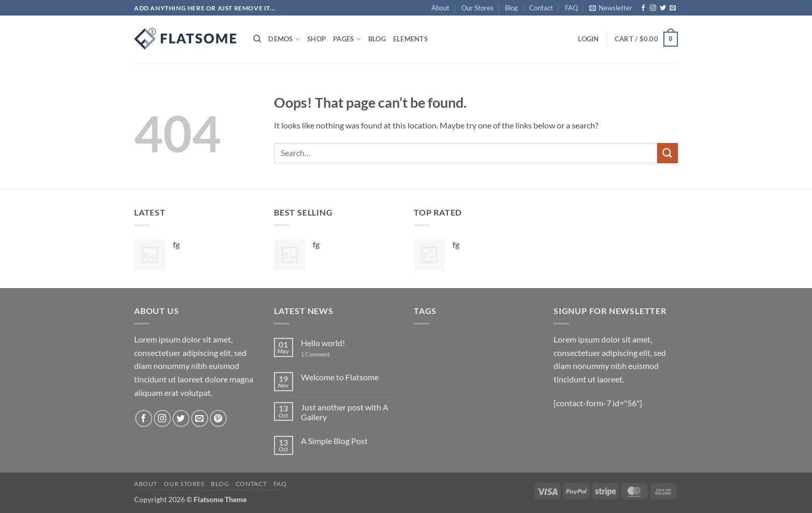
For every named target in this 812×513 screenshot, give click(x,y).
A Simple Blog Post (334, 441)
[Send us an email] (673, 8)
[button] (611, 8)
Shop (316, 39)
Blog (511, 8)
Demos (284, 39)
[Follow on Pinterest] (218, 418)
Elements (410, 39)
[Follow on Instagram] (653, 8)
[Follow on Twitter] (663, 8)
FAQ (571, 8)
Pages (347, 39)
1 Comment (323, 354)
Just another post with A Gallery (345, 412)
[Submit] (668, 153)
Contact (541, 8)
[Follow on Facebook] (643, 8)
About (440, 8)
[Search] (257, 39)
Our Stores (477, 8)
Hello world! (323, 343)
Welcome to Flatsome (340, 377)
